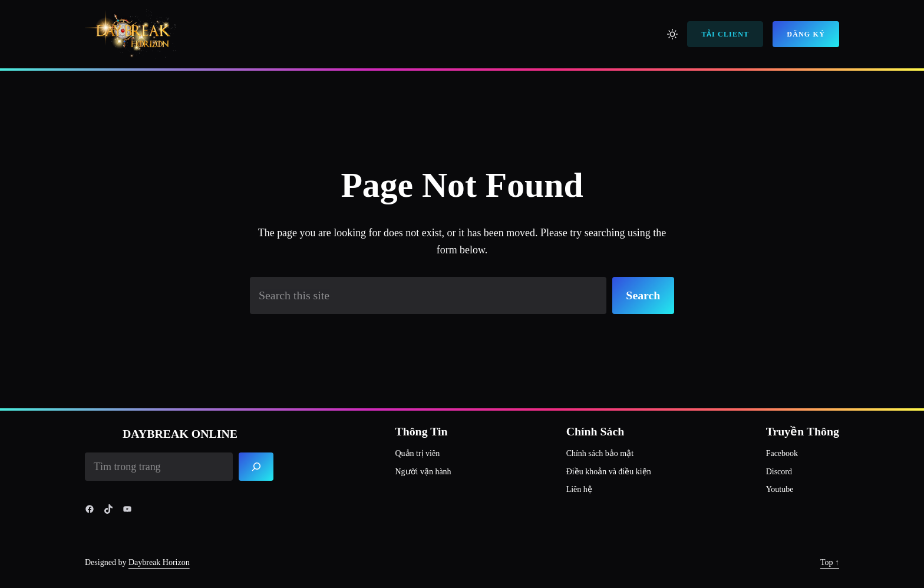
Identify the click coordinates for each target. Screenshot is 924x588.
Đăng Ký (806, 34)
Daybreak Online (180, 434)
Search (643, 295)
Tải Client (725, 34)
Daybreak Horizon (159, 562)
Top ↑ (830, 562)
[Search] (256, 466)
